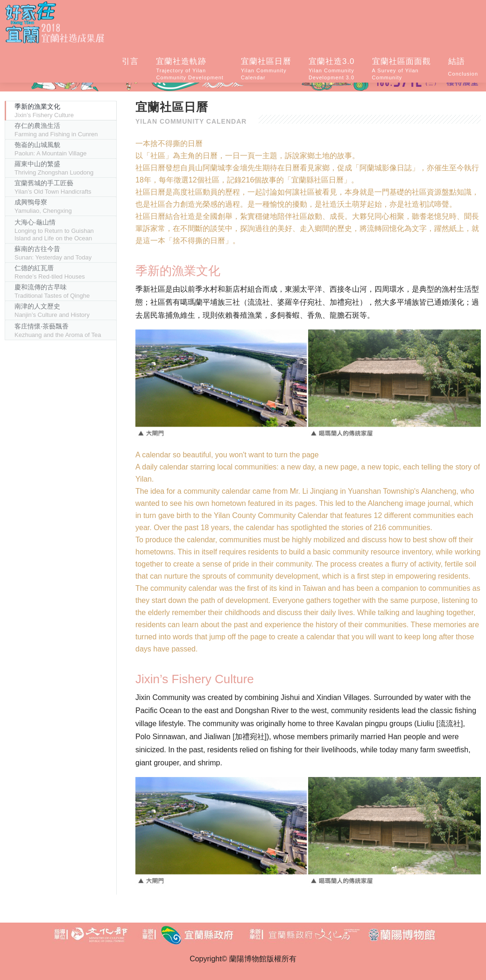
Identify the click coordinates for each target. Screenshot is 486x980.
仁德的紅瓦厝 (50, 272)
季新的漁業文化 (44, 111)
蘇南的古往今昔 (53, 253)
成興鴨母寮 (43, 206)
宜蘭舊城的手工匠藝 (53, 187)
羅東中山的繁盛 (54, 168)
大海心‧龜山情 (54, 230)
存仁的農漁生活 (56, 130)
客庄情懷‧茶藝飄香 (58, 330)
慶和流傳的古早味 (52, 291)
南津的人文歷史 (52, 310)
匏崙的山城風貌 (50, 149)
